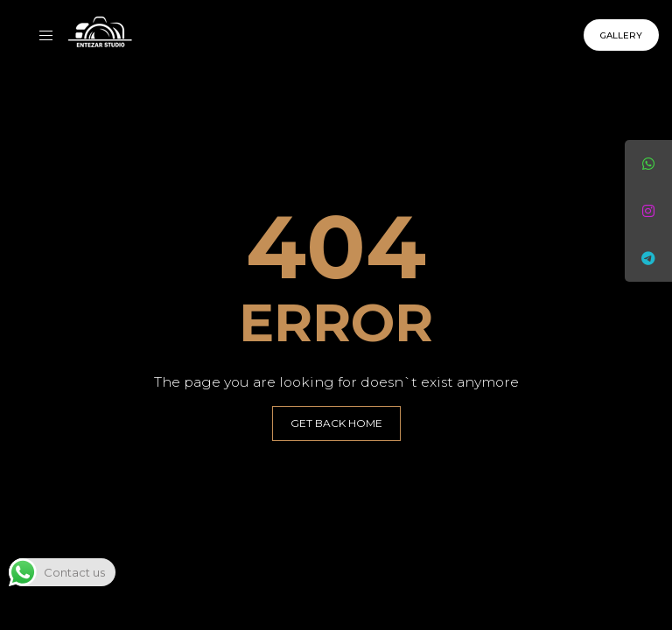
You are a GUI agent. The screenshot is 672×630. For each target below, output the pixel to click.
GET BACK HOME (336, 423)
